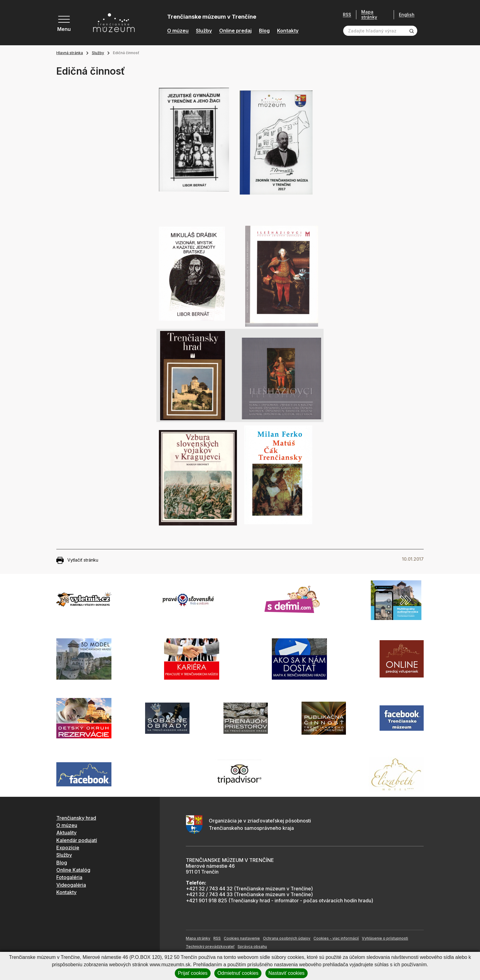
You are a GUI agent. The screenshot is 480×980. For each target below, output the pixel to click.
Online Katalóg (73, 870)
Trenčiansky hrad (76, 818)
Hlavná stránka (70, 53)
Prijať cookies (193, 973)
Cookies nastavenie (242, 938)
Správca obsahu (252, 947)
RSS (347, 15)
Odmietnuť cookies (238, 973)
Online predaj (235, 31)
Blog (264, 31)
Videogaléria (71, 885)
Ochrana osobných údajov (287, 938)
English (407, 15)
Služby (204, 31)
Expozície (68, 848)
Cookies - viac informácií (336, 938)
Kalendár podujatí (77, 840)
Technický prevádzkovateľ (210, 947)
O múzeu (178, 31)
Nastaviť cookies (287, 973)
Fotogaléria (69, 877)
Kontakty (288, 31)
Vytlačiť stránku (77, 560)
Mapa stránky (369, 15)
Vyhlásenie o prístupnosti (385, 938)
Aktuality (66, 833)
